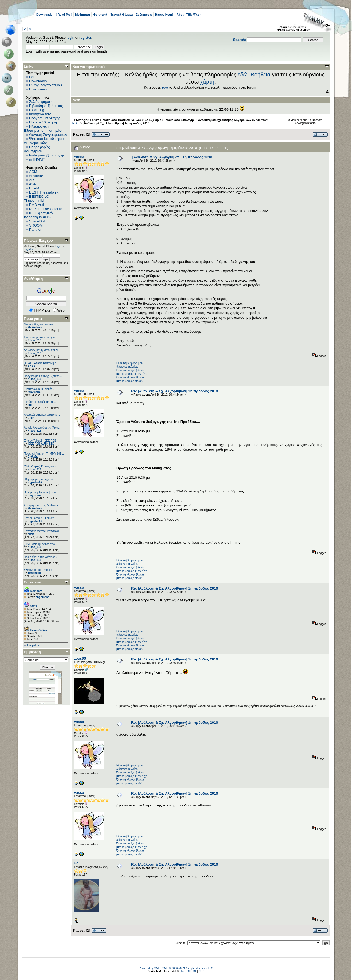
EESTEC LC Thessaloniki (36, 199)
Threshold (34, 573)
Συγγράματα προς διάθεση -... (42, 505)
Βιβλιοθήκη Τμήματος (46, 106)
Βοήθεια (260, 75)
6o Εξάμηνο (153, 120)
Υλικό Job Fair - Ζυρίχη (38, 570)
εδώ (243, 75)
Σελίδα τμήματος (42, 102)
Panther (35, 229)
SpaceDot (37, 221)
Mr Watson (35, 327)
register (85, 38)
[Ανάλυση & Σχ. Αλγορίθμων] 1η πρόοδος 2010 (116, 123)
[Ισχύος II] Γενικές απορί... (40, 402)
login (71, 38)
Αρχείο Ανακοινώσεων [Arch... (42, 428)
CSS (201, 971)
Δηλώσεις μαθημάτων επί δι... (42, 350)
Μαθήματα (82, 15)
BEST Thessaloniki (44, 192)
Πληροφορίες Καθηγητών (37, 149)
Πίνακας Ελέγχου (38, 240)
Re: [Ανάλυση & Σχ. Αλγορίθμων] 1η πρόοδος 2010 (174, 391)
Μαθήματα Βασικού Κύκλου (122, 120)
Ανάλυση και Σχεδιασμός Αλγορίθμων (225, 120)
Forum (34, 77)
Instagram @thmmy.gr (47, 155)
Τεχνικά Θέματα (122, 15)
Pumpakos (33, 645)
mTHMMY (37, 159)
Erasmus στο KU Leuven (39, 518)
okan (31, 534)
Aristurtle (36, 176)
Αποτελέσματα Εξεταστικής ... (42, 415)
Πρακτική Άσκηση (43, 122)
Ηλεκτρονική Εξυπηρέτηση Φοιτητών (43, 128)
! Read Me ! (64, 15)
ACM (33, 172)
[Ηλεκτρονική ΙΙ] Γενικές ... (40, 389)
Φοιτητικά (100, 15)
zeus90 (80, 658)
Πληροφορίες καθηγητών (39, 479)
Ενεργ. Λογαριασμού (46, 85)
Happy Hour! (164, 15)
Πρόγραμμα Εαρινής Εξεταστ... (43, 376)
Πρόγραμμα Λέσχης (45, 118)
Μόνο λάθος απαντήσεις (39, 324)
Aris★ (31, 366)
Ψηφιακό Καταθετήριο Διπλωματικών (44, 141)
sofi (30, 405)
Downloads (44, 15)
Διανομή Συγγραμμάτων (48, 135)
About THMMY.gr (189, 15)
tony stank (34, 392)
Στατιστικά (33, 582)
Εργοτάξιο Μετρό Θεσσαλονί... (42, 531)
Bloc (182, 971)
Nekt (75, 123)
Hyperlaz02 (35, 482)
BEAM (34, 188)
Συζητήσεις (144, 15)
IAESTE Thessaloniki (46, 209)
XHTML (192, 971)
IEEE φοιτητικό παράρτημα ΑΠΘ (38, 215)
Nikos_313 (34, 340)
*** (76, 864)
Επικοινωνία (39, 89)
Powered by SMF (149, 968)
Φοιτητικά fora (40, 114)
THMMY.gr (79, 120)
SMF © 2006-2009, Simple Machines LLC (188, 968)
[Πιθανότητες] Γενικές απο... (41, 466)
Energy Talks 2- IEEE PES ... (42, 441)
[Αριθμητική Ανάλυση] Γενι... (41, 492)
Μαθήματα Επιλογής (180, 120)
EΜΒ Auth (37, 205)
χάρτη (207, 82)
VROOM (36, 225)
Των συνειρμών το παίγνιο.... (42, 337)
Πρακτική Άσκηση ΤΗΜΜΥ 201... (44, 454)
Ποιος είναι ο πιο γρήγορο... (41, 557)
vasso (79, 156)
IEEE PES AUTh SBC (41, 444)
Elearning (37, 110)
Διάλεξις (33, 457)
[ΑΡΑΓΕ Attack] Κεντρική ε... (41, 363)
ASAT (33, 184)
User (31, 418)
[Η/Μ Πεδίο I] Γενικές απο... (41, 544)
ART (32, 180)
